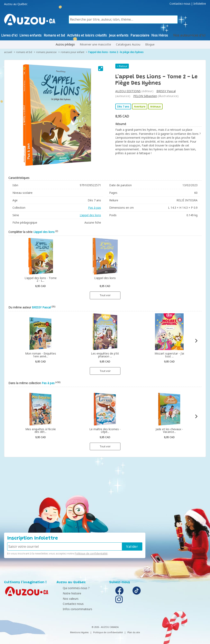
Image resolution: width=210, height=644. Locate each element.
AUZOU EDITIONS (128, 91)
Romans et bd (24, 52)
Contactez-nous (180, 4)
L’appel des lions (90, 215)
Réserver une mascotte (95, 44)
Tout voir (105, 295)
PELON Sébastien (145, 96)
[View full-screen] (101, 69)
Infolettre (200, 4)
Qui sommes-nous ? (71, 588)
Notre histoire (67, 593)
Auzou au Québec (16, 4)
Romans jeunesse (46, 52)
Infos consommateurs (72, 609)
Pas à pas (95, 208)
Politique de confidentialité (91, 553)
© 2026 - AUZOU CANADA (105, 627)
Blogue (150, 44)
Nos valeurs (66, 599)
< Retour (122, 66)
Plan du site (134, 632)
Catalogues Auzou (128, 44)
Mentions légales (79, 632)
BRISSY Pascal (166, 91)
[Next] (196, 341)
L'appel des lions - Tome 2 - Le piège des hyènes (116, 52)
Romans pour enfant (72, 52)
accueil (8, 52)
